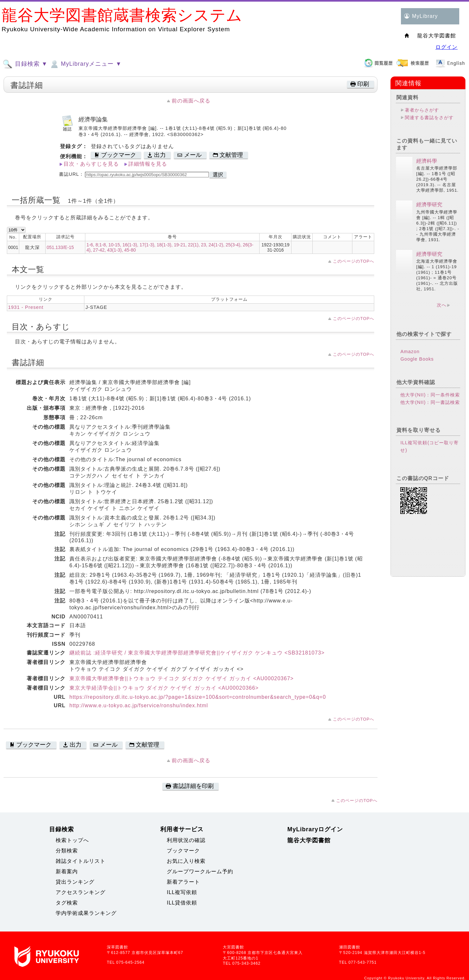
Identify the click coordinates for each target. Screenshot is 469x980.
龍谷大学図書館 (309, 840)
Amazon (410, 352)
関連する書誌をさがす (429, 117)
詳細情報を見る (148, 164)
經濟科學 (427, 161)
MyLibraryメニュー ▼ (85, 64)
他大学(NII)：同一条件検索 (430, 395)
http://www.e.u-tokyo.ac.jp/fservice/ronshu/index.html (139, 705)
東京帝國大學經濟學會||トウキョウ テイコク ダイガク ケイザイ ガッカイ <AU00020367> (182, 678)
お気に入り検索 (186, 861)
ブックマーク (183, 851)
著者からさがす (422, 110)
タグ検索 (67, 903)
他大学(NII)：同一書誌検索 (430, 402)
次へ (442, 305)
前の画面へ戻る (191, 101)
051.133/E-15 (60, 247)
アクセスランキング (81, 892)
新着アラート (183, 882)
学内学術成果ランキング (86, 913)
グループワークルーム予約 (200, 871)
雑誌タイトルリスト (81, 861)
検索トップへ (72, 840)
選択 (218, 175)
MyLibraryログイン (315, 829)
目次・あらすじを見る (91, 164)
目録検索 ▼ (25, 64)
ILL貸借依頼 (182, 903)
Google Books (417, 359)
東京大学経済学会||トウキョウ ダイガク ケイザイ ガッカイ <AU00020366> (164, 688)
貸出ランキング (75, 882)
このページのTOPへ (354, 261)
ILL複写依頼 (182, 892)
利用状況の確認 (186, 840)
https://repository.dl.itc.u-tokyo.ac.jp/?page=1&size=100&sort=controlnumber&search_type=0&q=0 (198, 697)
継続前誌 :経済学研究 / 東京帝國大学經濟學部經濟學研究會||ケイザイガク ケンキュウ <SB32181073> (197, 653)
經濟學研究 (429, 205)
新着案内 (67, 871)
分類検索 (67, 851)
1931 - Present (26, 307)
